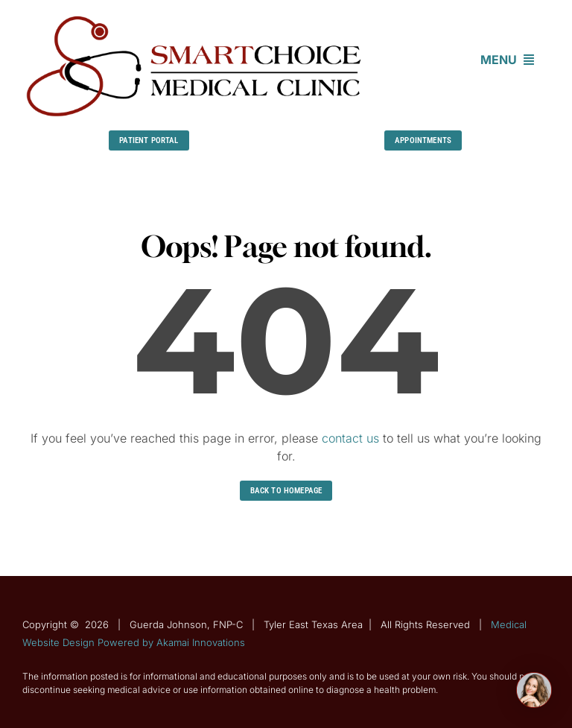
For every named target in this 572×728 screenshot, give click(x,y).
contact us (350, 438)
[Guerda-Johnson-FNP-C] (195, 17)
